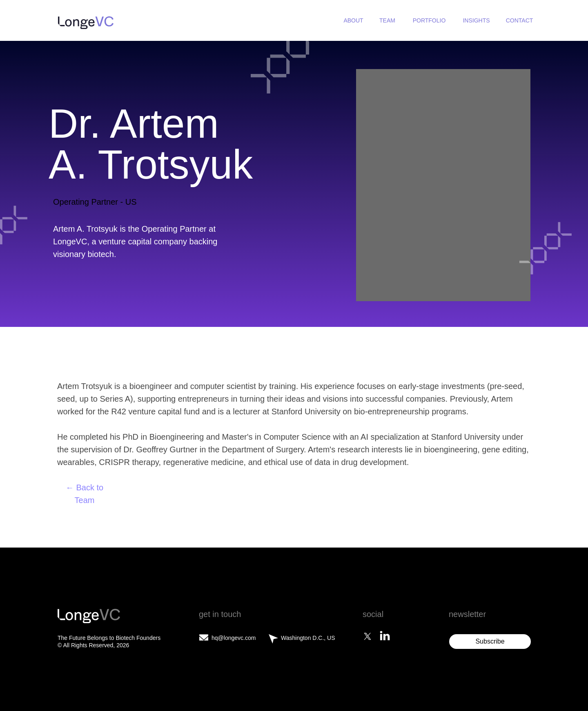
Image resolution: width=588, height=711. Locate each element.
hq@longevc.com (234, 638)
